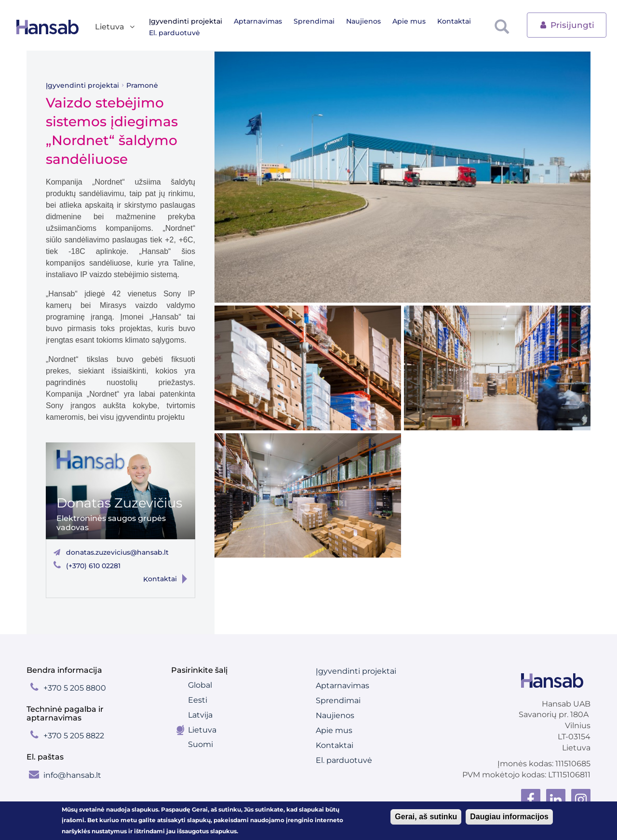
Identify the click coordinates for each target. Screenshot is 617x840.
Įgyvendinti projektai (186, 21)
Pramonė (142, 85)
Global (200, 685)
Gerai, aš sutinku (426, 817)
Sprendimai (314, 21)
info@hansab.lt (72, 775)
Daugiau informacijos (509, 817)
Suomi (201, 744)
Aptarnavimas (258, 21)
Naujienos (363, 21)
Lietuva (202, 730)
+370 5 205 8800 (75, 688)
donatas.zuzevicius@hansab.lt (117, 552)
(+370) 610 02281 (93, 566)
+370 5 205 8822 (74, 736)
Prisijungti (567, 24)
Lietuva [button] (115, 27)
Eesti (198, 700)
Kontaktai (454, 21)
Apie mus (409, 21)
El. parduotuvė (174, 33)
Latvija (200, 715)
